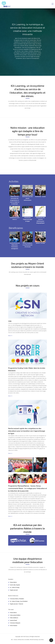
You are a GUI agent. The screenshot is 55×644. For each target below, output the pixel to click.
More (10, 336)
